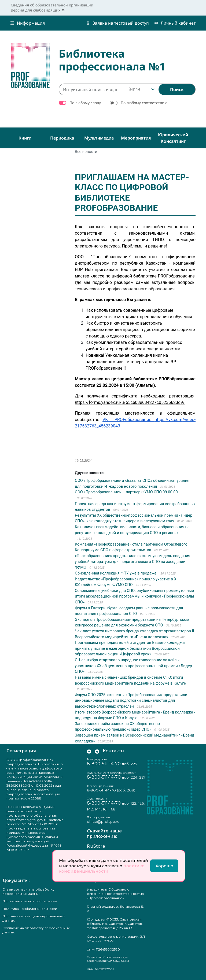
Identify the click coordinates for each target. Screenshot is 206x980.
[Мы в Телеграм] (97, 751)
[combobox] (140, 89)
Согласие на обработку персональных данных (36, 930)
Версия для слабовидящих (38, 10)
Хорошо (164, 866)
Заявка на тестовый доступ (117, 23)
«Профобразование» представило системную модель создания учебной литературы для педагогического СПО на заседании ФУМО (133, 562)
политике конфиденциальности (102, 868)
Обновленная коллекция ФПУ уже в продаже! (116, 573)
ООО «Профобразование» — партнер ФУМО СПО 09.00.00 (126, 492)
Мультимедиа (99, 138)
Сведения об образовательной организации (52, 5)
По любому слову (85, 103)
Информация (28, 23)
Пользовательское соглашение (30, 901)
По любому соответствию (144, 103)
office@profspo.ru (103, 821)
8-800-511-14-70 (104, 764)
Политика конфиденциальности (30, 909)
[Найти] (177, 89)
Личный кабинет (175, 23)
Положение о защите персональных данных (34, 918)
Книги (25, 138)
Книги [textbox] (134, 89)
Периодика (62, 138)
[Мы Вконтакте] (89, 751)
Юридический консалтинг (173, 138)
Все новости (86, 152)
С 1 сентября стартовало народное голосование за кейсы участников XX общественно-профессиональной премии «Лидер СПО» (133, 666)
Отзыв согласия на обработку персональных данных (28, 891)
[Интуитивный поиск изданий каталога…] (92, 89)
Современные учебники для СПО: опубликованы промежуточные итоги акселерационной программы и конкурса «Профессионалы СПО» (134, 596)
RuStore (96, 846)
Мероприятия (136, 138)
